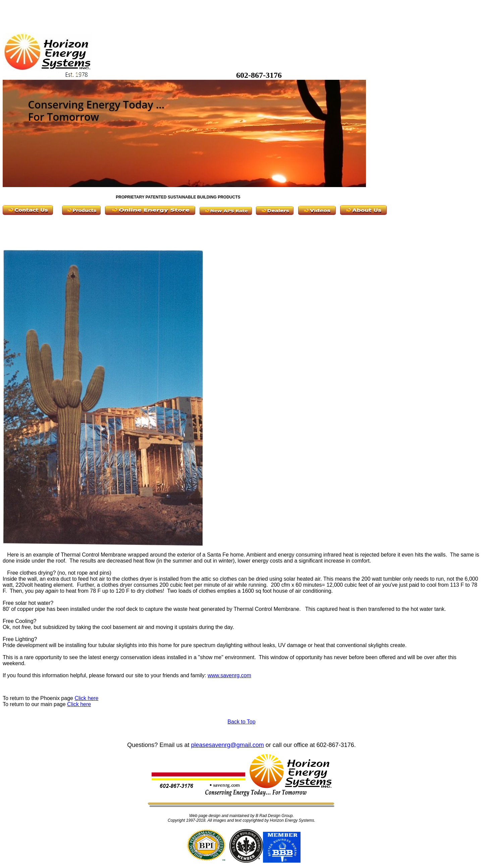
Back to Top (241, 722)
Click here (86, 698)
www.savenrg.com (229, 675)
